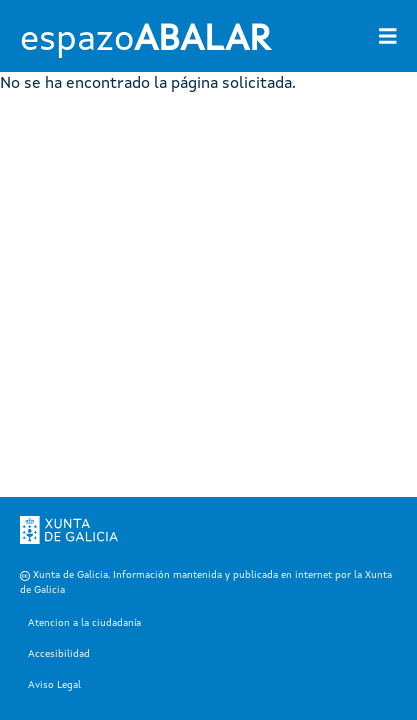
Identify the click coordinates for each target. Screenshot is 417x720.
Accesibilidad (59, 654)
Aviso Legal (54, 685)
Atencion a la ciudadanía (84, 623)
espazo (145, 41)
